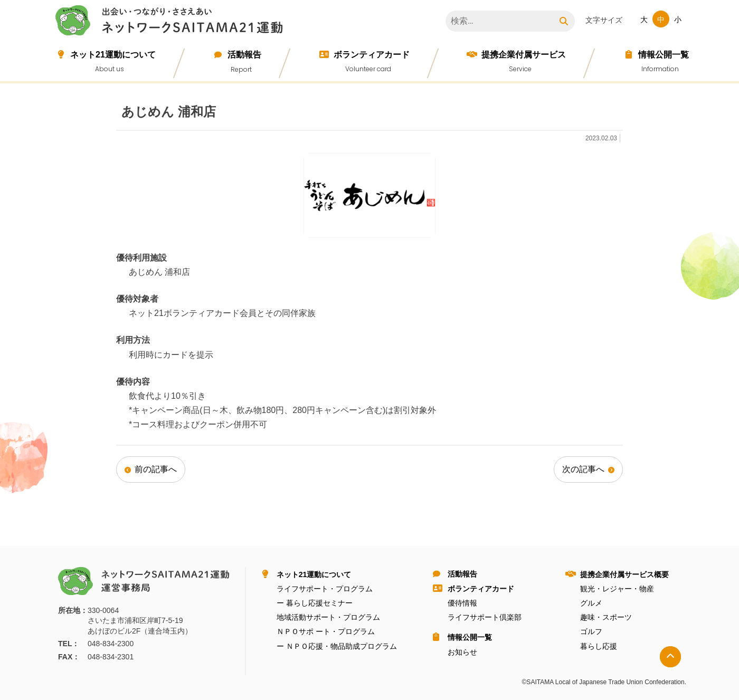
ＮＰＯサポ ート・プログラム (326, 631)
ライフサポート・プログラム (325, 589)
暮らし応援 (599, 646)
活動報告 (244, 55)
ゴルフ (591, 631)
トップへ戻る (670, 657)
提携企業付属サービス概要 (624, 574)
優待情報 (462, 603)
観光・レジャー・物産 (617, 589)
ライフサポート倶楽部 (485, 617)
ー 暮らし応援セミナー (315, 603)
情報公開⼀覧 (664, 55)
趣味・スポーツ (606, 617)
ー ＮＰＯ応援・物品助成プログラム (337, 646)
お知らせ (462, 652)
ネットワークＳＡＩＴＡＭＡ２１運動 (172, 22)
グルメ (591, 603)
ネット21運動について (113, 55)
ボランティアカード (372, 55)
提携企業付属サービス (524, 55)
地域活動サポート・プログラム (328, 617)
